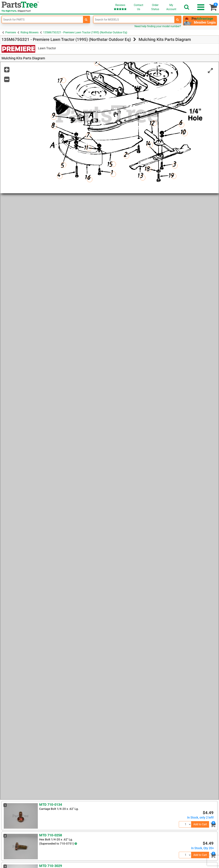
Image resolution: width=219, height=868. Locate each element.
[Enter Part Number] (42, 20)
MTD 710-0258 (51, 835)
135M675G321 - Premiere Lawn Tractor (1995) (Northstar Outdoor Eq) (85, 32)
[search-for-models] (178, 20)
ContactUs (139, 7)
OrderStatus (155, 7)
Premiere (11, 32)
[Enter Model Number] (134, 20)
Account (171, 7)
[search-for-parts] (86, 20)
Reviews (120, 7)
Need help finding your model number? (158, 26)
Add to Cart (200, 824)
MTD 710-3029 (51, 866)
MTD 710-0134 (51, 805)
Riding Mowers (30, 32)
